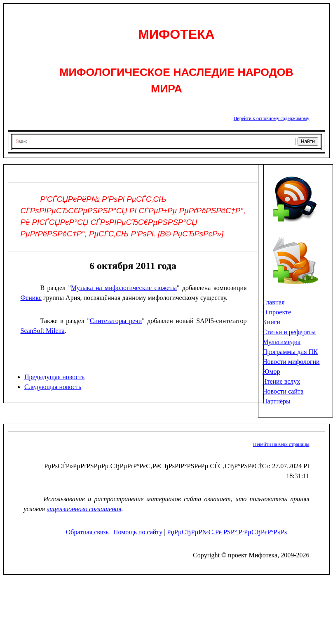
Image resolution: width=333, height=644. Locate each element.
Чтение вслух (281, 381)
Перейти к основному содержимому (272, 118)
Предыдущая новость (54, 377)
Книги (271, 322)
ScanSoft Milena (43, 331)
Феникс (31, 298)
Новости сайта (283, 391)
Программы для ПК (290, 352)
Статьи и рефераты (289, 332)
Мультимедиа (281, 342)
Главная (274, 302)
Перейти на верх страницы (281, 444)
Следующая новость (53, 387)
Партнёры (277, 401)
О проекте (277, 312)
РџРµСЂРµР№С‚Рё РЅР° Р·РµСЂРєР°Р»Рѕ (227, 532)
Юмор (271, 372)
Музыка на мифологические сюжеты (124, 288)
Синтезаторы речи (116, 321)
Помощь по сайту (138, 532)
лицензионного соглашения (84, 509)
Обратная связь (87, 532)
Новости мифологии (291, 362)
